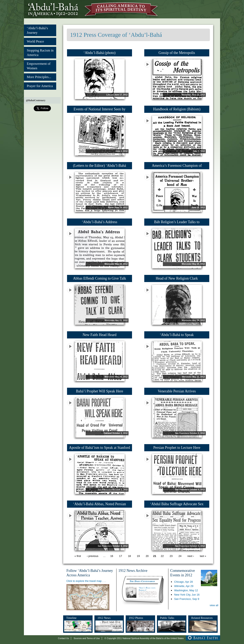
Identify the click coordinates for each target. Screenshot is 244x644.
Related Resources (202, 618)
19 (138, 556)
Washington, (186, 590)
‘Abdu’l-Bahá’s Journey (37, 30)
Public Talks (167, 618)
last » (203, 556)
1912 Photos (136, 618)
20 (147, 556)
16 (112, 556)
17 (121, 556)
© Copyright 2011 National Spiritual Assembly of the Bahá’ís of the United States (144, 638)
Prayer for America (40, 86)
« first (78, 556)
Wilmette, (184, 586)
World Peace (35, 41)
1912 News (104, 618)
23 (171, 556)
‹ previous (93, 556)
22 (162, 556)
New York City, (187, 595)
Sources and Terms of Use (87, 638)
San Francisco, (187, 599)
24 (180, 556)
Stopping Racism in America (40, 53)
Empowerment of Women (39, 66)
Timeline (71, 618)
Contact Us (64, 638)
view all (214, 605)
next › (191, 556)
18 (129, 556)
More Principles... (39, 77)
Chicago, (183, 582)
